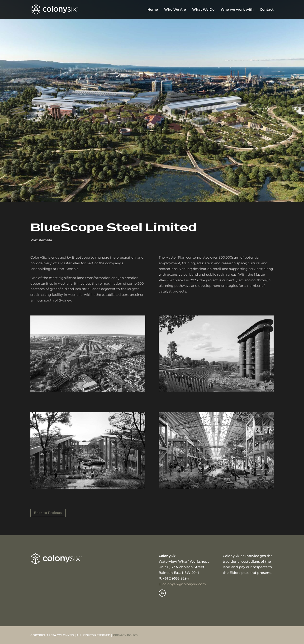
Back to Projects (48, 513)
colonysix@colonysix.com (184, 584)
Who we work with (237, 10)
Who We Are (175, 10)
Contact (267, 10)
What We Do (203, 10)
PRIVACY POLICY (126, 635)
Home (153, 10)
